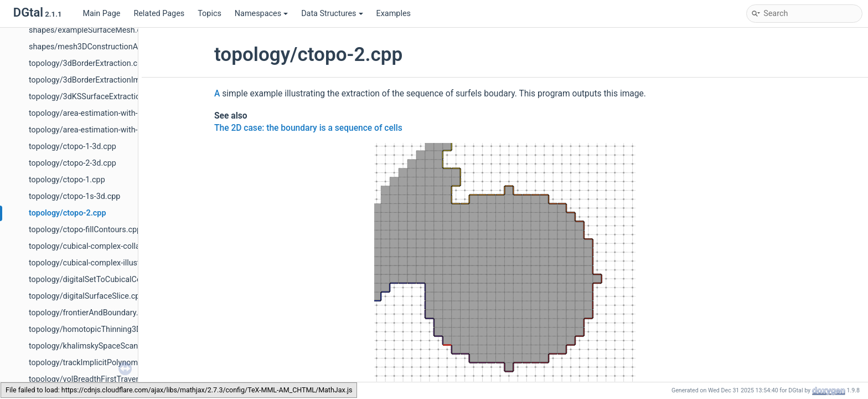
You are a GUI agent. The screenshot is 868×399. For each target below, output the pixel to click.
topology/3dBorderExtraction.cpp (87, 63)
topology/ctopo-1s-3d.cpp (74, 196)
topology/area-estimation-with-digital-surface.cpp (116, 113)
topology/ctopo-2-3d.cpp (73, 163)
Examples (394, 14)
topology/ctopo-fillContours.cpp (85, 230)
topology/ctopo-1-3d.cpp (73, 147)
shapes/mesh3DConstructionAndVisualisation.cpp (118, 47)
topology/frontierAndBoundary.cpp (90, 313)
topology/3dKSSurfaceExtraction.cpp (94, 97)
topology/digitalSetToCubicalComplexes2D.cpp (112, 280)
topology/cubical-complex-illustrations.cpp (104, 263)
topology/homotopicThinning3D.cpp (92, 329)
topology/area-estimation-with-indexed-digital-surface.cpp (131, 130)
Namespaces (261, 14)
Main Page (101, 14)
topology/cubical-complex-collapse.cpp (98, 246)
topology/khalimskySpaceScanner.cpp (96, 346)
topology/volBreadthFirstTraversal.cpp (97, 379)
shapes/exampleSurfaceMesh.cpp (89, 30)
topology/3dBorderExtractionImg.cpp (94, 80)
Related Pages (159, 14)
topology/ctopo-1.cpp (67, 180)
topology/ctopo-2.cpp (68, 213)
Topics (210, 14)
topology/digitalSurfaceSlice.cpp (86, 296)
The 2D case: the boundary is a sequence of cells (308, 128)
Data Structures (332, 14)
